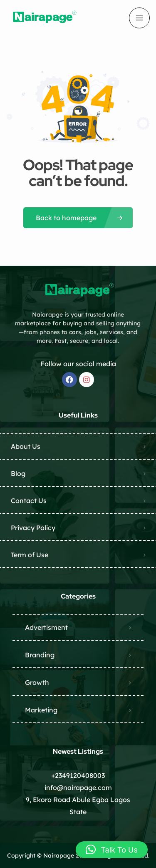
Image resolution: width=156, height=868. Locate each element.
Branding (40, 655)
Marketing (41, 710)
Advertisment (46, 627)
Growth (37, 682)
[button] (112, 850)
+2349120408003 (78, 775)
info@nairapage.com (78, 787)
